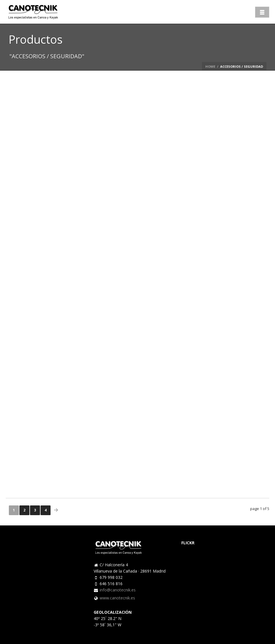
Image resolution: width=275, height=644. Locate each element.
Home (210, 66)
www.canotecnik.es (117, 598)
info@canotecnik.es (118, 590)
